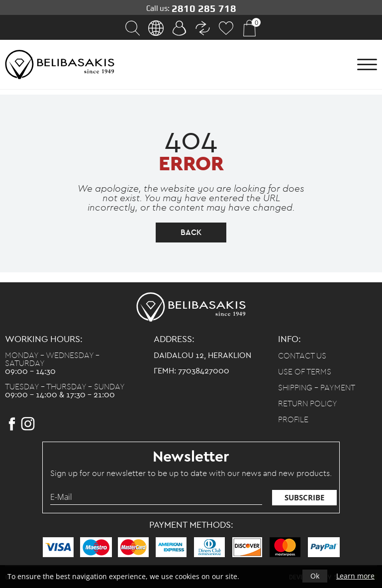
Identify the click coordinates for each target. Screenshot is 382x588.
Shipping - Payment (317, 388)
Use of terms (305, 372)
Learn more (355, 576)
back (191, 233)
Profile (293, 420)
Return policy (308, 404)
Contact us (302, 356)
